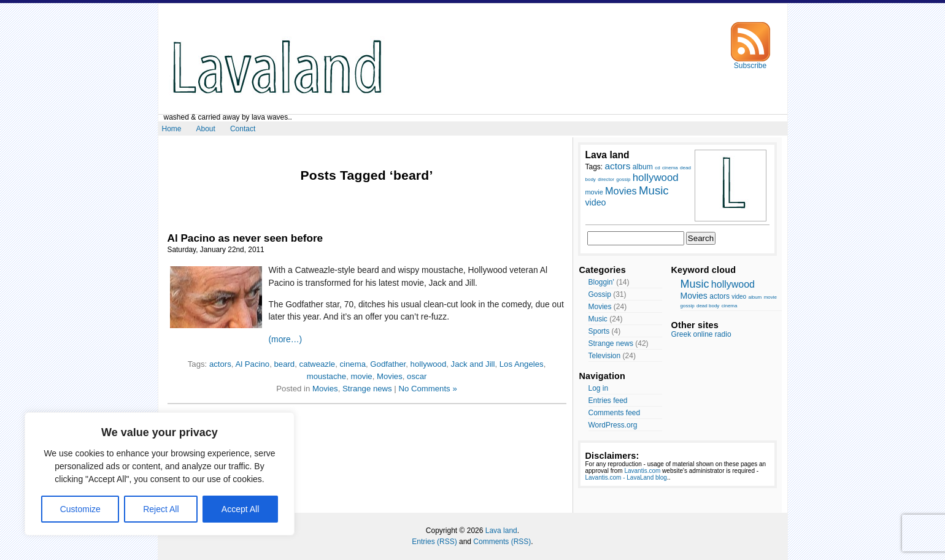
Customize (80, 509)
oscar (417, 376)
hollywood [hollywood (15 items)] (656, 178)
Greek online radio (701, 334)
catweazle (318, 364)
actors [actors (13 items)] (618, 166)
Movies (390, 376)
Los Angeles (522, 364)
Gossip (600, 294)
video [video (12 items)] (596, 202)
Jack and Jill (473, 364)
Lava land (501, 531)
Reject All (161, 509)
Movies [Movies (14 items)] (621, 191)
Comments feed (615, 413)
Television (605, 356)
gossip (688, 306)
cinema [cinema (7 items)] (670, 168)
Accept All (240, 509)
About (206, 129)
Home (172, 129)
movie (361, 376)
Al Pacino (252, 364)
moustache (327, 376)
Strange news (367, 389)
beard (284, 364)
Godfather (388, 364)
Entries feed (608, 401)
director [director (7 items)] (606, 179)
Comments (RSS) (502, 542)
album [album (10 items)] (643, 167)
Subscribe (750, 62)
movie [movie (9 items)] (594, 192)
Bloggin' (601, 282)
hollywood (429, 364)
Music (598, 319)
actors (220, 364)
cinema (353, 364)
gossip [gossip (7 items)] (623, 179)
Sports (599, 331)
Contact (243, 129)
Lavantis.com (642, 471)
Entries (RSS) (434, 542)
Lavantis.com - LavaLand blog (626, 478)
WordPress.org (613, 425)
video (739, 297)
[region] (160, 474)
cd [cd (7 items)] (657, 168)
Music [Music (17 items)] (654, 190)
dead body (708, 306)
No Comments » (427, 389)
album (755, 297)
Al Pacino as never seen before (245, 238)
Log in (599, 388)
